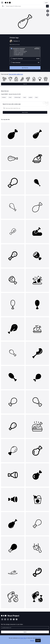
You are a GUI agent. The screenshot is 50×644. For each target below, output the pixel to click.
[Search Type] (3, 6)
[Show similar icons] (48, 15)
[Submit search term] (47, 6)
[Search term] (26, 6)
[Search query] (25, 108)
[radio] (25, 52)
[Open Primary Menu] (2, 3)
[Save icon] (48, 11)
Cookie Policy (23, 638)
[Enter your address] (25, 628)
